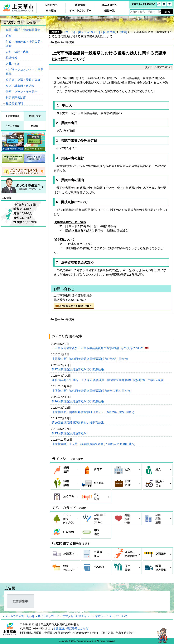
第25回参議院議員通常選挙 (70, 433)
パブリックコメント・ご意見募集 (24, 72)
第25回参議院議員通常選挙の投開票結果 (78, 423)
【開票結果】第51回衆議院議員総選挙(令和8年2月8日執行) (90, 359)
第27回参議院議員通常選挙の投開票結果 (78, 369)
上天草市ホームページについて (109, 616)
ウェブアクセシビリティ (72, 616)
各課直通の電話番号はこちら (71, 628)
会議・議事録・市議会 (20, 86)
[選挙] (123, 32)
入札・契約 (13, 64)
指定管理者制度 (16, 98)
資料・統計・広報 (17, 52)
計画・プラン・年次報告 (22, 92)
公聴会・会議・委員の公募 (23, 80)
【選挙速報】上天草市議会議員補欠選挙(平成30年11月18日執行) (94, 444)
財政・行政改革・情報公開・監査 (24, 44)
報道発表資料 (14, 103)
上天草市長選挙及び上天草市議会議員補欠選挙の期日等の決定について (98, 348)
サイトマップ (46, 616)
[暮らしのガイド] (89, 32)
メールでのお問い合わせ (20, 616)
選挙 (9, 36)
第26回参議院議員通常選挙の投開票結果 (78, 401)
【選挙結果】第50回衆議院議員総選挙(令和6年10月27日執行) (92, 391)
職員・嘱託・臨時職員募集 (23, 30)
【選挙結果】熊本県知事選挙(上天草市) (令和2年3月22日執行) (93, 412)
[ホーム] (69, 32)
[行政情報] (110, 32)
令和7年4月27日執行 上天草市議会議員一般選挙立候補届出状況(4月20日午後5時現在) (109, 380)
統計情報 (12, 58)
